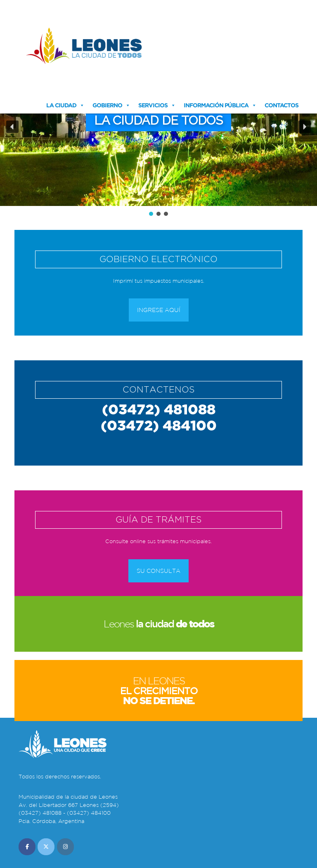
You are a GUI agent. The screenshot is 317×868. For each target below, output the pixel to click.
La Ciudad (61, 105)
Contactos (282, 105)
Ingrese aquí (159, 310)
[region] (158, 132)
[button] (12, 127)
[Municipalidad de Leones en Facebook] (27, 847)
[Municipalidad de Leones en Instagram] (65, 847)
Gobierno (107, 105)
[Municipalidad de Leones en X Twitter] (46, 847)
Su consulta (158, 571)
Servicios (153, 105)
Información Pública (216, 105)
